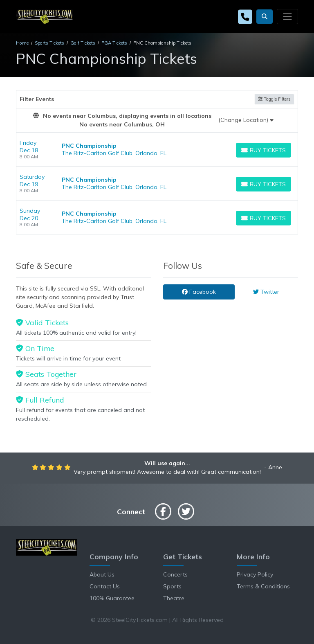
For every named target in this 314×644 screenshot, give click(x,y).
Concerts (175, 574)
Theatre (174, 598)
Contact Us (105, 586)
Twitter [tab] (266, 292)
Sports (172, 586)
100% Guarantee (112, 598)
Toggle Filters (274, 99)
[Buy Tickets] (264, 150)
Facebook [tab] (199, 292)
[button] (265, 17)
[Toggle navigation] (287, 16)
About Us (102, 574)
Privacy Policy (255, 574)
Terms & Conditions (263, 586)
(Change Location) (246, 120)
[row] (157, 150)
